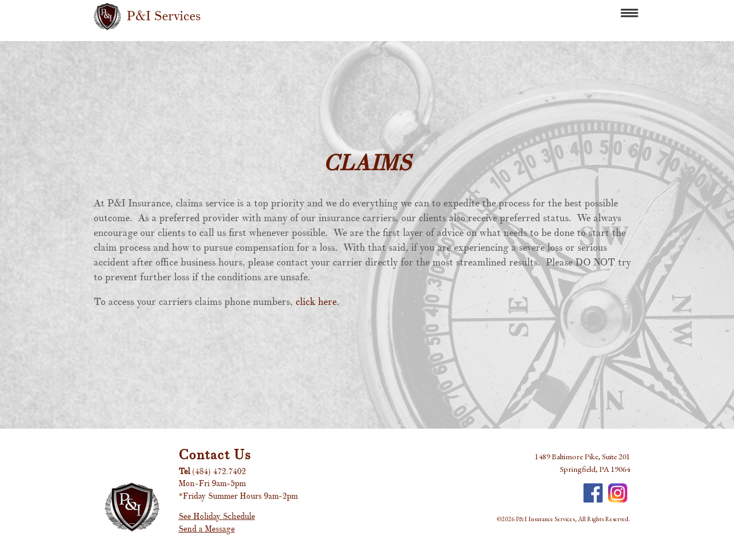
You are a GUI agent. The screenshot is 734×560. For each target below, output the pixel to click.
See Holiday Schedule (217, 516)
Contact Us (215, 455)
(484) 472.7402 (219, 472)
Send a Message (207, 529)
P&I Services (164, 16)
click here (316, 302)
